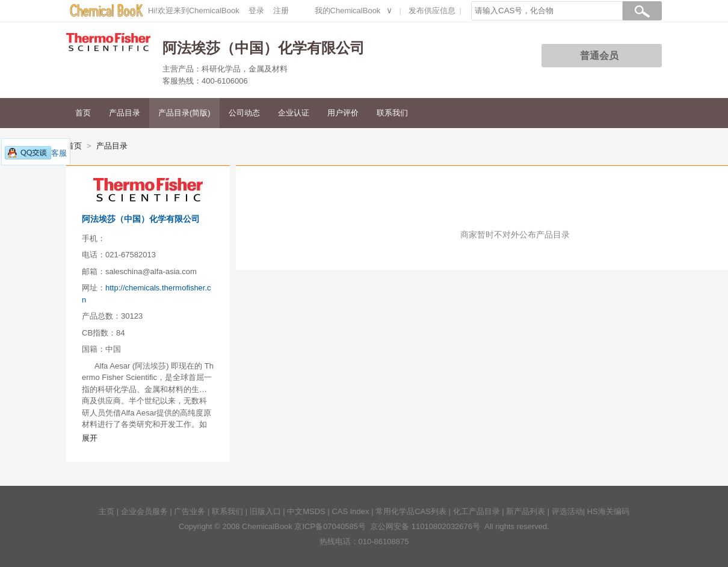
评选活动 (567, 511)
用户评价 (343, 113)
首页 (83, 113)
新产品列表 (526, 511)
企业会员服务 (144, 511)
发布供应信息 (432, 11)
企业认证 (294, 113)
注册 (281, 11)
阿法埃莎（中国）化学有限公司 (141, 219)
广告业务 (190, 511)
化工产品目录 (477, 511)
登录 (256, 11)
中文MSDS (306, 511)
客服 (36, 153)
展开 (90, 438)
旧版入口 (265, 511)
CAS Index (350, 511)
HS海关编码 (608, 511)
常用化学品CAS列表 (411, 511)
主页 (106, 511)
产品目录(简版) (184, 113)
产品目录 (125, 113)
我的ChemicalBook (348, 11)
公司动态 (244, 113)
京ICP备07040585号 (330, 526)
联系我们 (392, 113)
